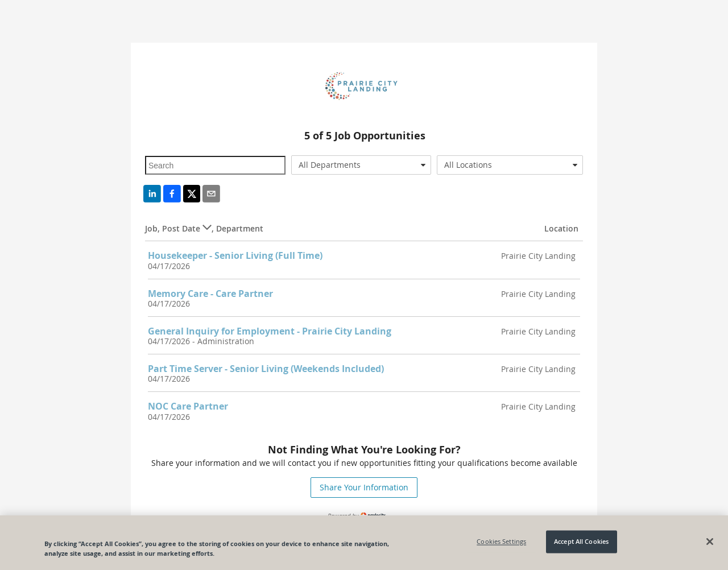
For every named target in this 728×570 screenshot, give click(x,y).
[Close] (710, 542)
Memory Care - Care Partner (210, 294)
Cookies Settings (501, 542)
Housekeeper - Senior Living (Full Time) (235, 255)
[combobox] (361, 165)
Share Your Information (364, 487)
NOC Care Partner (188, 406)
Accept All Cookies (581, 542)
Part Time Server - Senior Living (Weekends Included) (266, 369)
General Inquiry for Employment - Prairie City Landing (270, 331)
